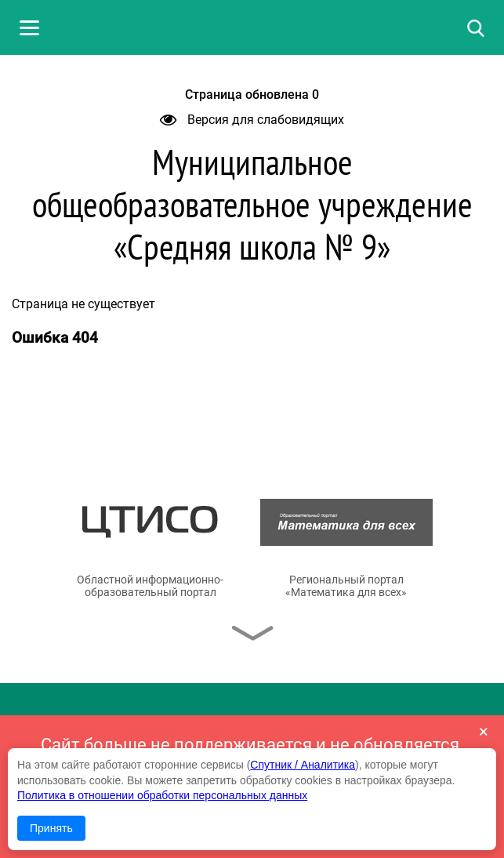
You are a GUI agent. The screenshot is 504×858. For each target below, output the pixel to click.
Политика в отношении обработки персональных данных (162, 795)
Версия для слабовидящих (252, 120)
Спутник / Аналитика (303, 765)
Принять (51, 828)
